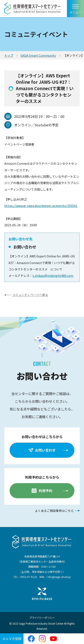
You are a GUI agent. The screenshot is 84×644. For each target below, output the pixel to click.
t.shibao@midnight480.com (53, 276)
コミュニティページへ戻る (30, 295)
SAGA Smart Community (38, 55)
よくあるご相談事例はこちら (54, 511)
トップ (9, 55)
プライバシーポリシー (42, 617)
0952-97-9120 (29, 577)
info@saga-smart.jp (59, 577)
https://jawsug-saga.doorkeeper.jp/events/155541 (41, 206)
